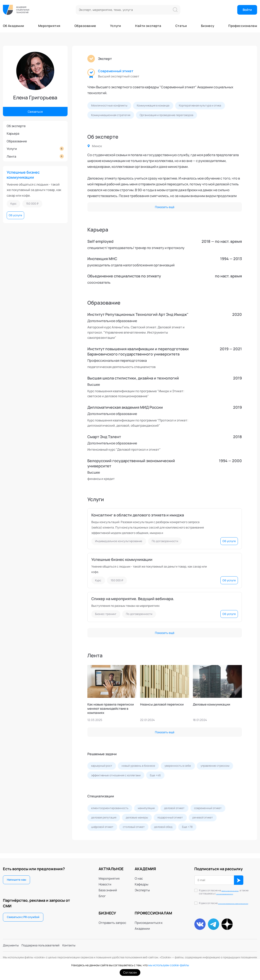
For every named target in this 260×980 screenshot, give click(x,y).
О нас (139, 875)
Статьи (181, 26)
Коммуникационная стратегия (111, 115)
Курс (13, 204)
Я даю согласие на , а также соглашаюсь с (225, 890)
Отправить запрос (112, 919)
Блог (102, 892)
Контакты (74, 945)
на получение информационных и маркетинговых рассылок (227, 903)
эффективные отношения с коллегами (116, 776)
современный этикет (208, 809)
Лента (35, 156)
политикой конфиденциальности (224, 891)
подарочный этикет (170, 819)
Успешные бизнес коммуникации (23, 175)
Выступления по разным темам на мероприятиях (128, 606)
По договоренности (165, 541)
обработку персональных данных (225, 888)
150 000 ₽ (32, 204)
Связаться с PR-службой (23, 913)
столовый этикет (134, 828)
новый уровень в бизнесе (139, 767)
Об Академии (14, 26)
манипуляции (146, 809)
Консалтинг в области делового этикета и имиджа (138, 515)
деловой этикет (175, 809)
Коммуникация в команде (153, 105)
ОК (239, 877)
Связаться (35, 111)
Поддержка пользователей (44, 945)
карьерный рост (102, 767)
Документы (12, 945)
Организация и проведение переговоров (167, 115)
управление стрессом (215, 767)
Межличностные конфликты (109, 105)
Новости (105, 880)
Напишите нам (16, 876)
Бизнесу (208, 26)
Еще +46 (156, 776)
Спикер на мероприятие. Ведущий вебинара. (133, 599)
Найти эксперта (148, 26)
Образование (85, 26)
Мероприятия (49, 26)
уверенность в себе (178, 767)
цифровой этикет (102, 828)
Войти (247, 10)
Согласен (130, 972)
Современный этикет (116, 71)
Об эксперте (16, 126)
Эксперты (142, 886)
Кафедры (141, 880)
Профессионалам (243, 26)
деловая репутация (104, 819)
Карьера (13, 133)
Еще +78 (188, 828)
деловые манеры (137, 819)
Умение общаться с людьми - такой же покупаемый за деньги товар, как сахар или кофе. (34, 190)
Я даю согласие (227, 903)
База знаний (108, 886)
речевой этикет (203, 819)
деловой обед (163, 828)
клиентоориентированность (110, 809)
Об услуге (15, 215)
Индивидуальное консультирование (119, 541)
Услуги (116, 26)
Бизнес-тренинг (106, 615)
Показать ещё (165, 207)
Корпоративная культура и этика (200, 105)
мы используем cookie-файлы (169, 965)
